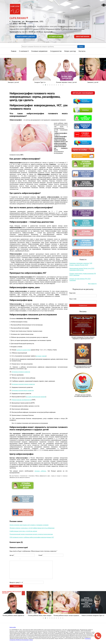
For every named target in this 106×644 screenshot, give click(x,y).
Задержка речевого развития (21, 372)
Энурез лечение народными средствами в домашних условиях (29, 525)
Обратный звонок (83, 36)
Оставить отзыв (55, 36)
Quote (22, 559)
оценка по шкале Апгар (24, 350)
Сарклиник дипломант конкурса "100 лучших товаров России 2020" (81, 264)
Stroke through (18, 559)
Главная (14, 51)
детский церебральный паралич (36, 397)
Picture (29, 559)
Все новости (92, 284)
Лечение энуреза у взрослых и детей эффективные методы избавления (32, 528)
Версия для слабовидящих (83, 93)
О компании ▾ (24, 51)
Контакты (82, 51)
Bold (11, 559)
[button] (43, 85)
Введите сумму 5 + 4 (16, 582)
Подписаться (83, 305)
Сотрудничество (56, 51)
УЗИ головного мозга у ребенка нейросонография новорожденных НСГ (32, 537)
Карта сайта (13, 627)
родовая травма (41, 356)
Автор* (12, 555)
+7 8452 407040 (18, 24)
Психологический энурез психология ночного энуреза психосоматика (31, 534)
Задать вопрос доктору (26, 36)
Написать (16, 586)
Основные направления (39, 51)
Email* (41, 555)
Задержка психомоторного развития (23, 384)
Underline (15, 559)
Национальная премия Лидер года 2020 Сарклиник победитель (82, 269)
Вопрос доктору (70, 51)
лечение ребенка (40, 471)
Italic (13, 559)
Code (24, 559)
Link (27, 559)
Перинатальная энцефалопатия (22, 400)
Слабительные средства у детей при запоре (23, 531)
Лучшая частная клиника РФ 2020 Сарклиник (80, 279)
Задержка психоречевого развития (23, 390)
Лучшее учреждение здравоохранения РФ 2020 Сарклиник (83, 274)
